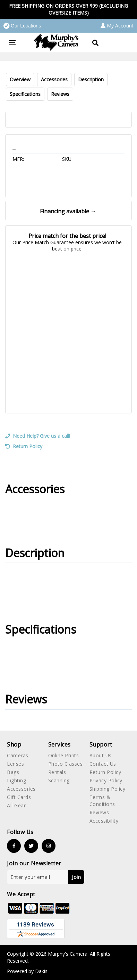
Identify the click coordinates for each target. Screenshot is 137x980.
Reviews (60, 94)
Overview (20, 79)
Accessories (54, 79)
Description (91, 79)
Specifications (25, 94)
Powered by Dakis (27, 971)
